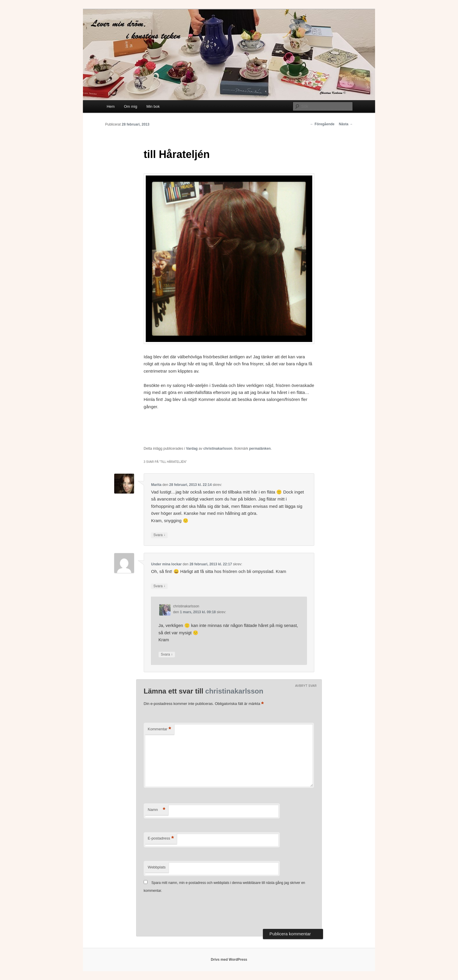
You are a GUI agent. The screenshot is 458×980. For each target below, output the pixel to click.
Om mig (131, 106)
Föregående (322, 124)
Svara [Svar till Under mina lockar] (159, 586)
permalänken (260, 449)
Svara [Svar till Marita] (159, 535)
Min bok (153, 106)
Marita (156, 485)
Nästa (346, 124)
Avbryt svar (306, 686)
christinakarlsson (218, 449)
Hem (111, 106)
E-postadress (161, 839)
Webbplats (157, 867)
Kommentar (159, 729)
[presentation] (188, 912)
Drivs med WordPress (229, 960)
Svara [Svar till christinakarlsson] (167, 655)
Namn (157, 810)
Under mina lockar (166, 564)
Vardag (192, 449)
